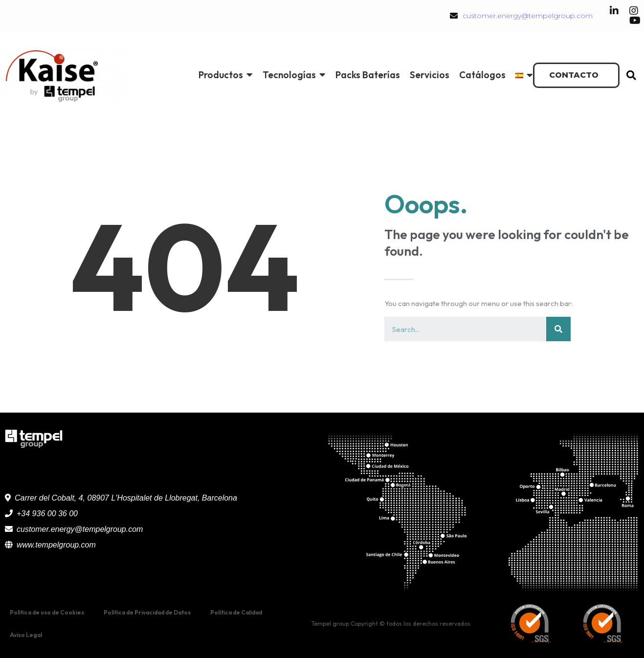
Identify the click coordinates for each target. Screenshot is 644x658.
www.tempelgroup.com (56, 545)
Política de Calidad (236, 612)
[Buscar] (558, 329)
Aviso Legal (26, 635)
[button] (576, 75)
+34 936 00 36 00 (47, 514)
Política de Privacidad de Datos (147, 612)
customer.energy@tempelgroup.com (528, 16)
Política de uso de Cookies (47, 612)
